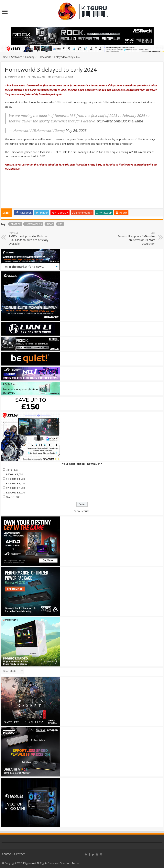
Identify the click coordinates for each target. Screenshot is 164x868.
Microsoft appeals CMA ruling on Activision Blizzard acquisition (135, 238)
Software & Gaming (23, 57)
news (50, 224)
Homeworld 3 (34, 224)
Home (4, 57)
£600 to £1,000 (14, 474)
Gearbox (15, 224)
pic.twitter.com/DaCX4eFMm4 (120, 121)
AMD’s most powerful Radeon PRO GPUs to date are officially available (29, 238)
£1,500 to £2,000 (15, 483)
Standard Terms (70, 863)
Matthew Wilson (16, 77)
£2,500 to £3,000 (15, 492)
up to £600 (12, 470)
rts (60, 224)
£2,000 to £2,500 (15, 488)
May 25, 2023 (76, 130)
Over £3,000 (13, 497)
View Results (82, 511)
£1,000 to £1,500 (15, 479)
